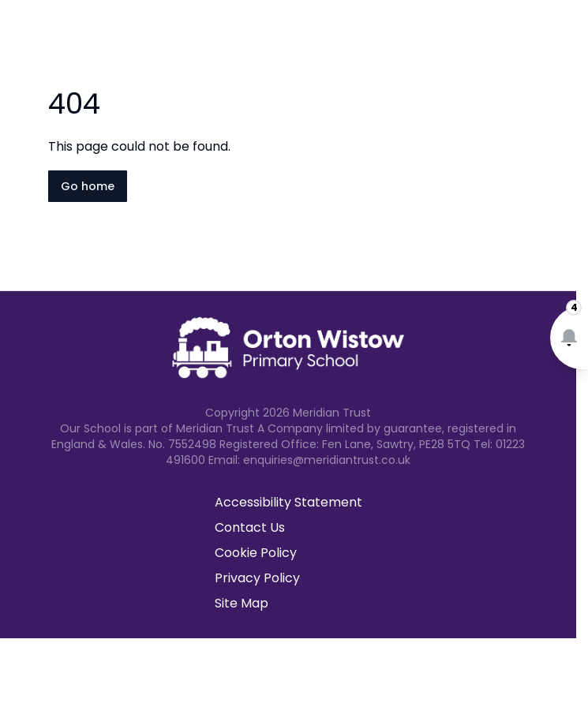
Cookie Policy (256, 553)
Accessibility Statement (288, 502)
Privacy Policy (257, 578)
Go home (88, 186)
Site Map (242, 603)
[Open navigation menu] (566, 38)
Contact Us (250, 527)
